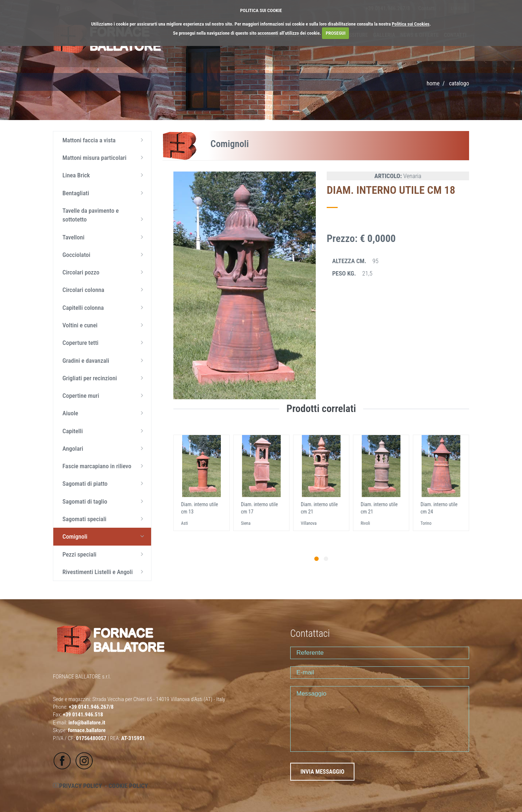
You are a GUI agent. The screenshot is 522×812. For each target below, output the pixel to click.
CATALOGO (459, 83)
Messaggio (380, 719)
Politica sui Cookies (410, 24)
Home (433, 83)
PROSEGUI (335, 33)
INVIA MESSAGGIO (322, 772)
